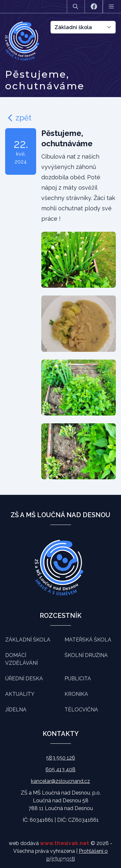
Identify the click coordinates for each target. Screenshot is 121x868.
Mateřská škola (88, 640)
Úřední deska (24, 679)
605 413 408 (60, 769)
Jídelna (16, 710)
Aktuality (20, 694)
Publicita (78, 679)
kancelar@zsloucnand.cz (60, 781)
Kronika (76, 694)
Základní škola (28, 640)
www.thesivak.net (65, 843)
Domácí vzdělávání (21, 659)
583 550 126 (61, 758)
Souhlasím (60, 860)
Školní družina (86, 655)
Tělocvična (81, 710)
